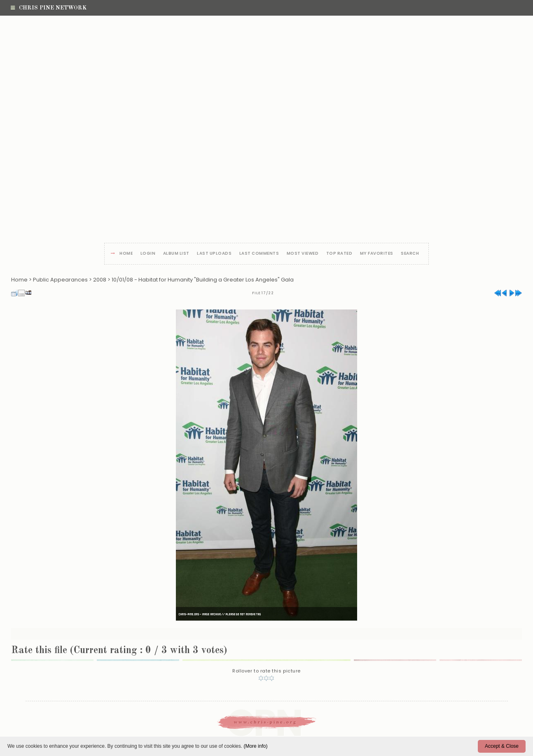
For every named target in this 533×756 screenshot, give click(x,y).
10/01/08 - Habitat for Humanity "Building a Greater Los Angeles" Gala (203, 280)
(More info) (255, 746)
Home (126, 254)
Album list (176, 254)
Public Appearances (60, 280)
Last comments (259, 254)
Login (148, 254)
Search (410, 254)
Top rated (339, 254)
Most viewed (303, 254)
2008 (100, 280)
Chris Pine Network (49, 8)
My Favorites (377, 254)
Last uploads (214, 254)
